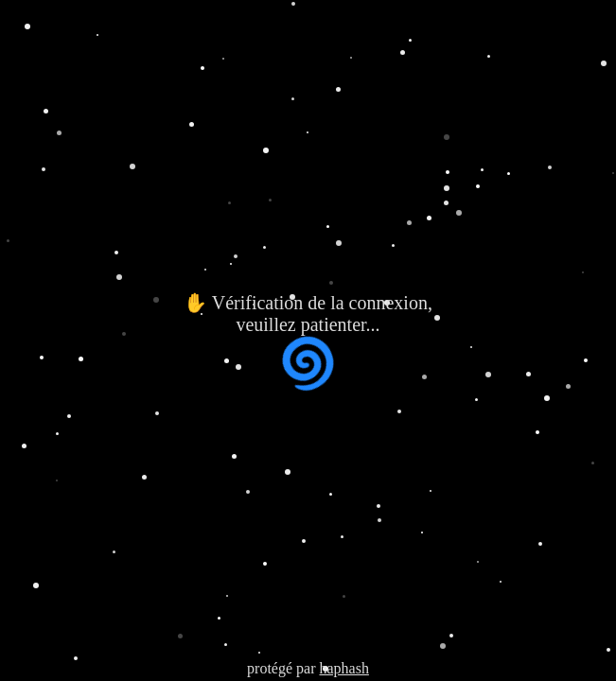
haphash (343, 668)
